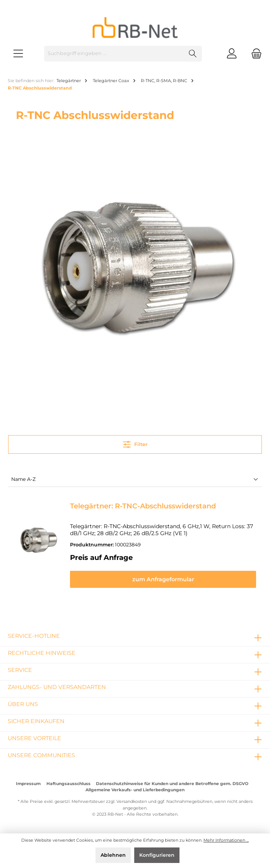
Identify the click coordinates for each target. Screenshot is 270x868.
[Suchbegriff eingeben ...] (114, 54)
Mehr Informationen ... (226, 840)
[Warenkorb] (254, 54)
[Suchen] (193, 54)
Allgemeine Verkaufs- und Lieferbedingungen (135, 790)
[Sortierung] (135, 480)
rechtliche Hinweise (42, 653)
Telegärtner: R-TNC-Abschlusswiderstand (143, 506)
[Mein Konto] (232, 54)
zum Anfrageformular (163, 579)
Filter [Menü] (135, 443)
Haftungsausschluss (68, 784)
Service (20, 670)
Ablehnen (113, 855)
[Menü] (18, 54)
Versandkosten (132, 802)
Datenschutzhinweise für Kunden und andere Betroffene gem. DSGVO (172, 784)
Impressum (28, 784)
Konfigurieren (157, 855)
